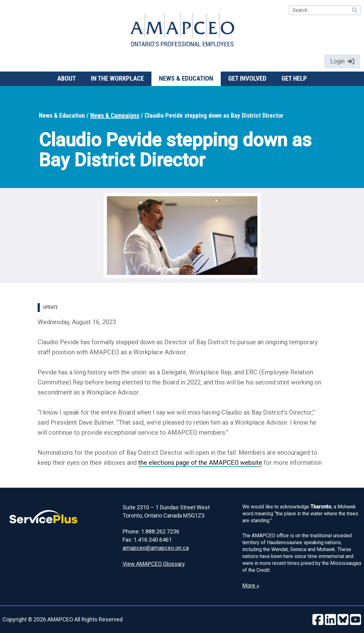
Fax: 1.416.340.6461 (147, 540)
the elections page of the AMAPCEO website (200, 463)
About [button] (66, 78)
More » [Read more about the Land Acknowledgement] (251, 585)
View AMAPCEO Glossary (154, 564)
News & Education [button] (186, 78)
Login (342, 61)
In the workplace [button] (117, 78)
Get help (294, 78)
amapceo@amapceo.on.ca (156, 548)
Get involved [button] (247, 78)
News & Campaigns (115, 115)
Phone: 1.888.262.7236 (151, 531)
